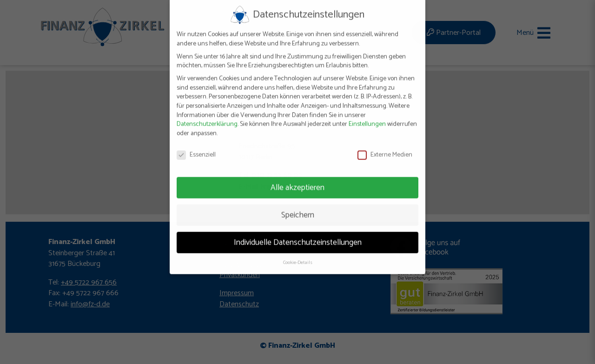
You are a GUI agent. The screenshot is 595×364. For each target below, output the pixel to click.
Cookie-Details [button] (298, 255)
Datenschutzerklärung (207, 116)
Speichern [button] (298, 207)
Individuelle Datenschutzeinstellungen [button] (298, 234)
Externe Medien (385, 147)
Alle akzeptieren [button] (297, 179)
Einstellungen (367, 116)
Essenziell (196, 147)
